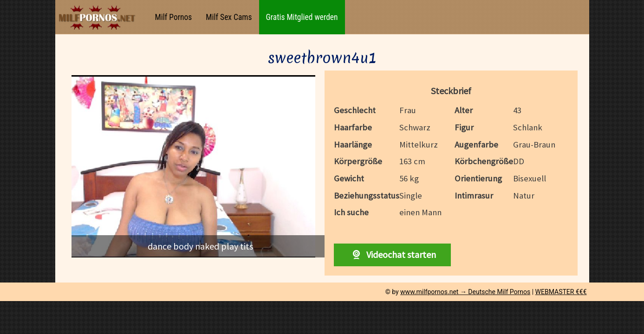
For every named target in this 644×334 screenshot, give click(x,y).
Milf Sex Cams (229, 17)
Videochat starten (392, 254)
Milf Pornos (174, 17)
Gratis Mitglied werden (302, 17)
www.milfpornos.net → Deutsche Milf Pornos (465, 292)
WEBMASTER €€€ (561, 292)
